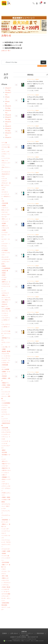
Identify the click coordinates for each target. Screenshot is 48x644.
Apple (37, 79)
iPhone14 (8, 137)
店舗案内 (5, 633)
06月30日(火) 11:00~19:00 (13, 42)
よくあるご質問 (24, 635)
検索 (43, 62)
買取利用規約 (40, 633)
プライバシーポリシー (27, 633)
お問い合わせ (14, 633)
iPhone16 (8, 115)
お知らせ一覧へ (6, 50)
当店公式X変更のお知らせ (12, 48)
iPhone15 (8, 126)
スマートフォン (31, 79)
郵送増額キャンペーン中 (12, 45)
